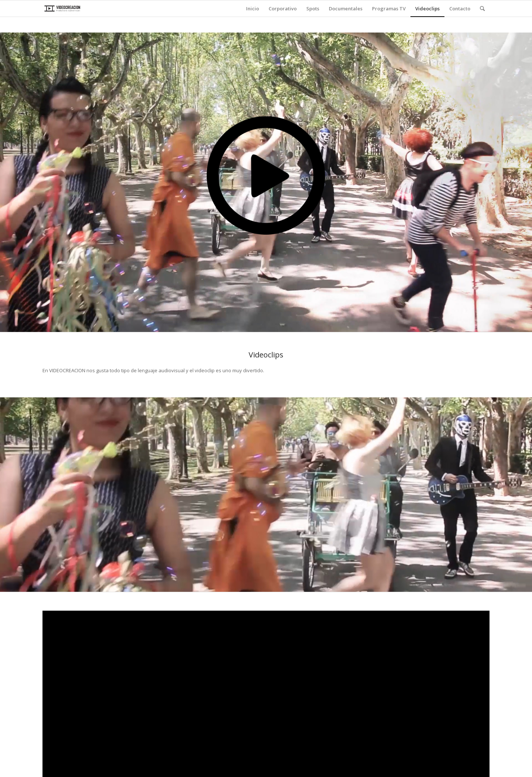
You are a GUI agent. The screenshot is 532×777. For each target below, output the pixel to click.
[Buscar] (482, 9)
